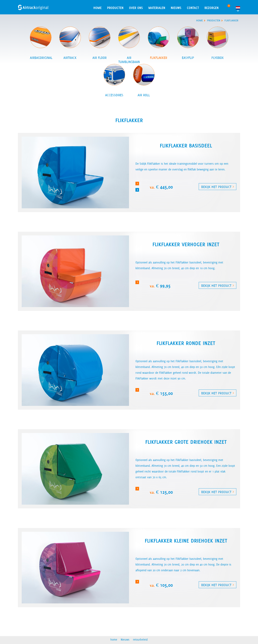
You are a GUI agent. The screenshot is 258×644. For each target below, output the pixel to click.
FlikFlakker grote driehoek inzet (186, 442)
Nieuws (176, 8)
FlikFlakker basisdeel (186, 146)
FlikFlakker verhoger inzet (186, 244)
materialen (157, 8)
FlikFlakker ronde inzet (186, 343)
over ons (136, 8)
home (97, 8)
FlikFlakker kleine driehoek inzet (186, 541)
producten (214, 20)
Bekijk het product (216, 187)
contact (193, 8)
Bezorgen (212, 8)
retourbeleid (140, 640)
